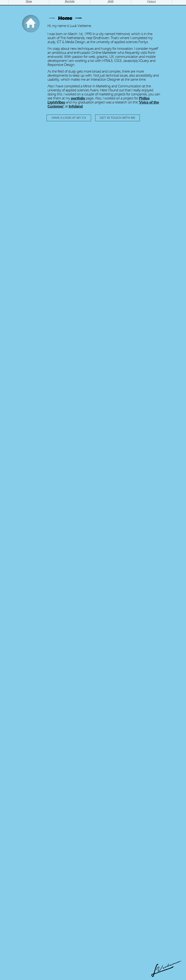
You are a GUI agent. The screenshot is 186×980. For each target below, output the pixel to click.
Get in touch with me (118, 118)
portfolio (78, 98)
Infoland (76, 106)
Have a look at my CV (69, 118)
